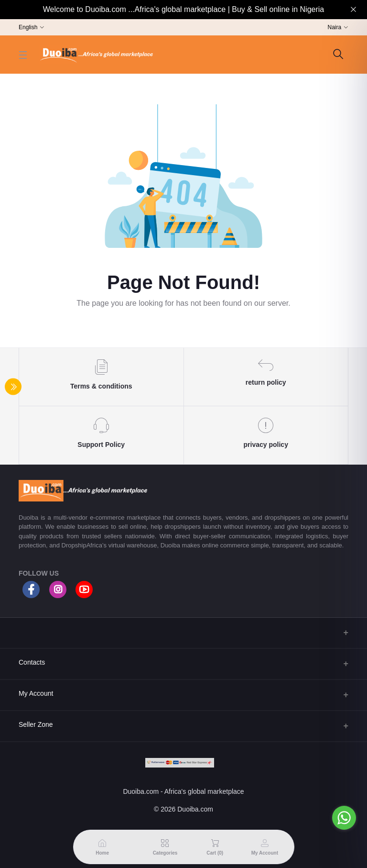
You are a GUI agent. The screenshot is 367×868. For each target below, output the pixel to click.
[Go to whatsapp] (344, 818)
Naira (335, 27)
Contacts (32, 662)
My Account (36, 693)
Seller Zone (36, 724)
